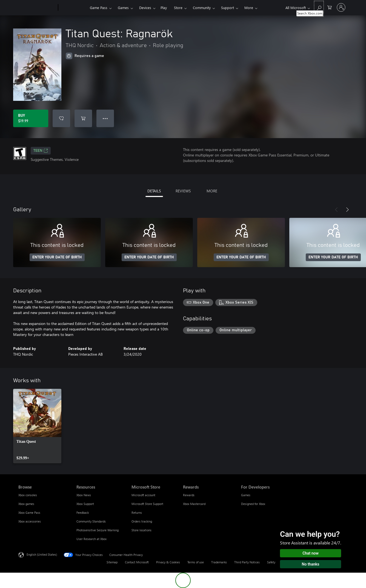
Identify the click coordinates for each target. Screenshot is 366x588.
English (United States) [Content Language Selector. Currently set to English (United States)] (42, 554)
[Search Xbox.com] (319, 7)
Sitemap (112, 562)
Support (228, 8)
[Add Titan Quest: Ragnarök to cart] (83, 118)
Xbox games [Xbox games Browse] (26, 504)
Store (178, 8)
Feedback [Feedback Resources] (83, 513)
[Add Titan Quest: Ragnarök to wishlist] (61, 118)
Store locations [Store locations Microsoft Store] (141, 530)
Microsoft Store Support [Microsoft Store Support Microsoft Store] (147, 504)
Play (164, 8)
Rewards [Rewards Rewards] (189, 495)
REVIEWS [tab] (183, 191)
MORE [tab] (212, 191)
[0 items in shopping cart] (330, 7)
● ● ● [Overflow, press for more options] (105, 118)
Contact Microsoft (137, 562)
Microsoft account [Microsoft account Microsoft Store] (143, 495)
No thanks (311, 564)
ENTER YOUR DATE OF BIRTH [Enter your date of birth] (57, 257)
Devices (145, 8)
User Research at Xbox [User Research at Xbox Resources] (92, 539)
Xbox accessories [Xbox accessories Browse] (30, 521)
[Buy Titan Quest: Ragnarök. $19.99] (31, 118)
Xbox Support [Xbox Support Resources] (85, 504)
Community (202, 8)
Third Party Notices (247, 562)
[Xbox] (73, 8)
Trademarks (219, 562)
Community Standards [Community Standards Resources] (91, 521)
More (249, 8)
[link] (37, 426)
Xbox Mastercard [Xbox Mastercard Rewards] (194, 504)
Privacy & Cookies (168, 562)
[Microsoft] (37, 8)
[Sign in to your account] (341, 7)
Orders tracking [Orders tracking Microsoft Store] (142, 521)
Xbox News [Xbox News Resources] (84, 495)
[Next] (347, 210)
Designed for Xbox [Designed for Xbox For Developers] (253, 504)
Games (123, 8)
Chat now (311, 553)
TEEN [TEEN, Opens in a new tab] (41, 151)
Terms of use (196, 562)
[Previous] (336, 210)
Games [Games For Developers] (246, 495)
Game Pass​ (99, 8)
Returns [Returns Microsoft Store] (137, 513)
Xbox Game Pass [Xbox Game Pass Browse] (29, 513)
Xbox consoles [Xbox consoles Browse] (28, 495)
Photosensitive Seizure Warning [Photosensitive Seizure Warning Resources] (98, 530)
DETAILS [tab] (154, 191)
